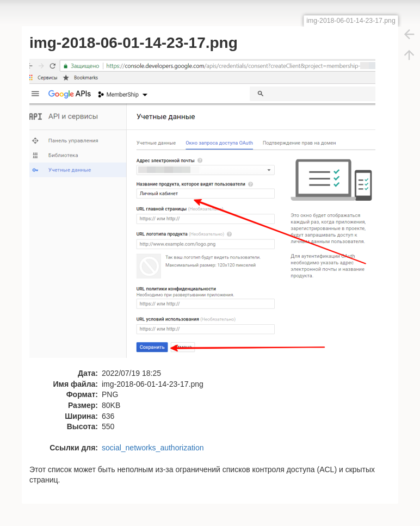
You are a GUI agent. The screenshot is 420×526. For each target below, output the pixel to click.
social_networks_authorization (153, 448)
